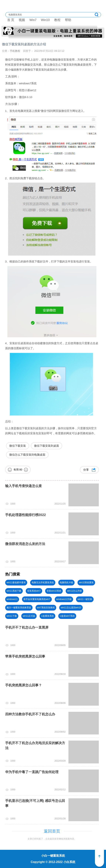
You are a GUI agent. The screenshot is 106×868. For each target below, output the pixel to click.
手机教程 (15, 51)
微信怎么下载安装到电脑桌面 (27, 455)
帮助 (68, 20)
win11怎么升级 (74, 591)
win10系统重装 (86, 583)
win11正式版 (29, 616)
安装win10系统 (54, 591)
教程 (57, 20)
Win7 (33, 20)
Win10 (45, 20)
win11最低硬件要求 (16, 583)
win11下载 (12, 616)
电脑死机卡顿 (66, 583)
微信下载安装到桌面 (47, 446)
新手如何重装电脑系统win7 (37, 599)
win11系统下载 (14, 591)
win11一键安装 (85, 599)
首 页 (11, 20)
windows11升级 (64, 599)
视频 (22, 20)
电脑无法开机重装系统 (43, 583)
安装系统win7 (34, 591)
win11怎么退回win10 (71, 608)
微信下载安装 (18, 446)
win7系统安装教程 (46, 608)
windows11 (12, 599)
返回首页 (52, 831)
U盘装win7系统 (67, 616)
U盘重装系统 (47, 616)
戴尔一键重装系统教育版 (19, 608)
